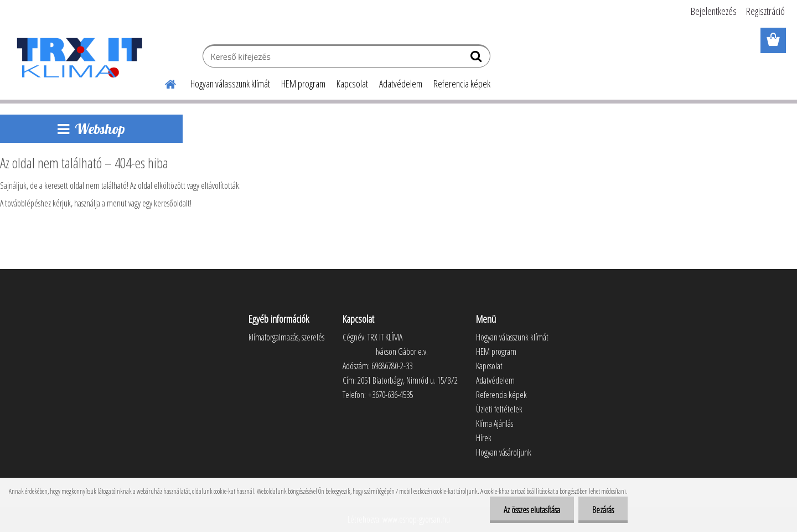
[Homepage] (164, 82)
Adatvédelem (401, 84)
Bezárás (603, 510)
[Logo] (79, 58)
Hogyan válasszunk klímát (230, 84)
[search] (477, 59)
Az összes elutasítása (532, 510)
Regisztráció (765, 11)
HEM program (303, 84)
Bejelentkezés (714, 11)
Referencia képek (462, 84)
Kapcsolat (352, 84)
